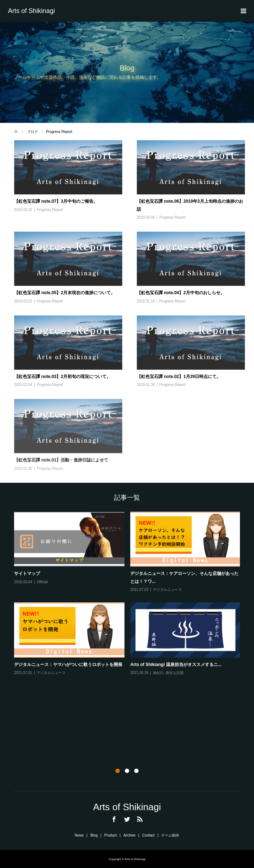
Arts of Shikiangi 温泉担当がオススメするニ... (176, 665)
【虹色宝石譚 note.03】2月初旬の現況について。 (62, 377)
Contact (148, 835)
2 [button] (127, 771)
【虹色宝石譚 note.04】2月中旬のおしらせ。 (181, 293)
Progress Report (50, 210)
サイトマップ (27, 573)
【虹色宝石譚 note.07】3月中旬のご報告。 (56, 201)
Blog (94, 835)
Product (110, 835)
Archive (129, 835)
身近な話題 (175, 673)
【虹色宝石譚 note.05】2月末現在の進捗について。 (65, 293)
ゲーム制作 (170, 835)
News (79, 835)
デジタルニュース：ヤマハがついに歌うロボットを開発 (68, 665)
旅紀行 (158, 673)
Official (42, 582)
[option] (130, 594)
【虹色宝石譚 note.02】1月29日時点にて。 (179, 377)
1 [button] (118, 771)
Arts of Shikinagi (31, 11)
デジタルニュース (167, 590)
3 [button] (136, 771)
